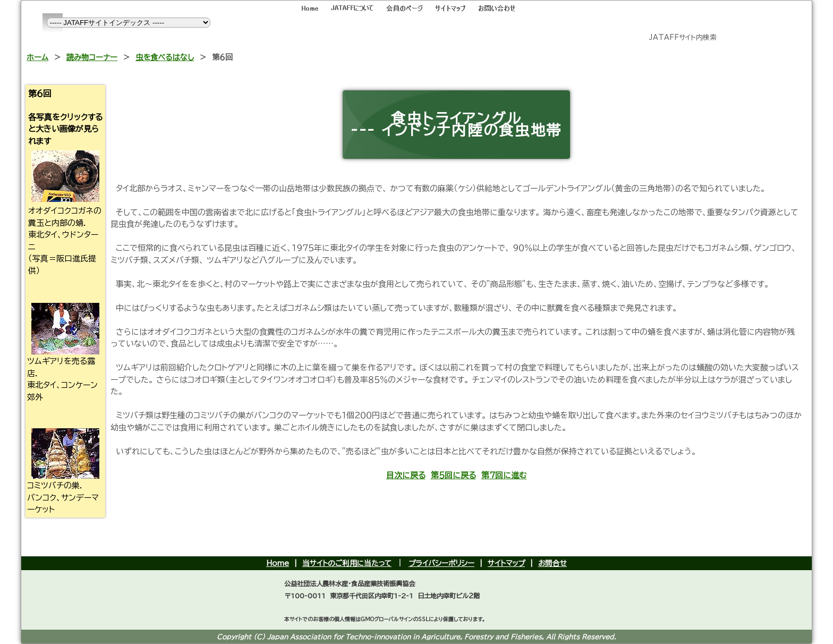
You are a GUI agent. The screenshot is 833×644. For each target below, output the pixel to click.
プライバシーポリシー (441, 563)
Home (278, 563)
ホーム (37, 57)
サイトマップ (506, 563)
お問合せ (552, 563)
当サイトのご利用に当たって (347, 563)
